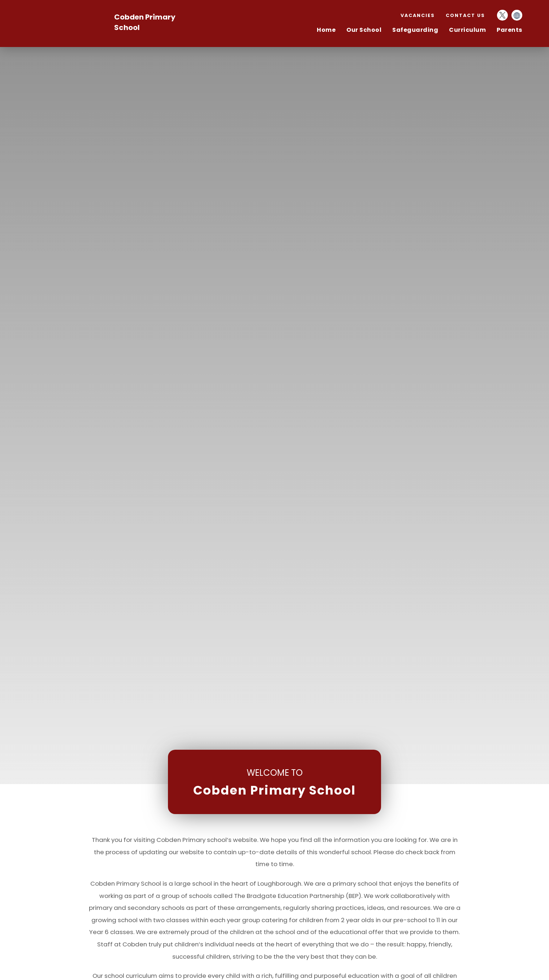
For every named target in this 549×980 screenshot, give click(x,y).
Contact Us (465, 15)
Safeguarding (415, 30)
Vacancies (418, 15)
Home (326, 30)
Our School (364, 30)
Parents (509, 30)
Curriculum (467, 30)
